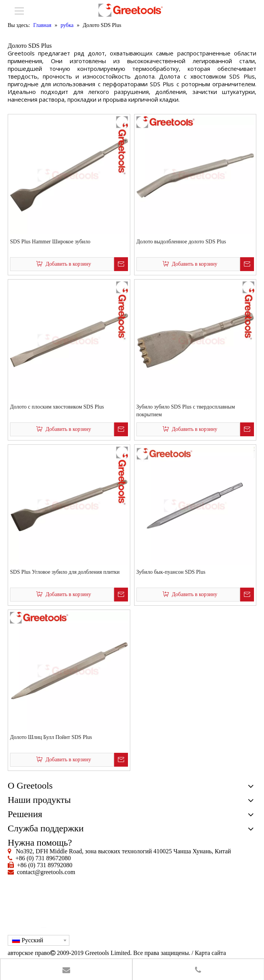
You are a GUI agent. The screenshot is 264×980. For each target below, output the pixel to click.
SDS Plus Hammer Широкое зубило (50, 242)
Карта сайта (210, 953)
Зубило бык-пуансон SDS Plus (171, 572)
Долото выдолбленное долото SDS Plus (181, 242)
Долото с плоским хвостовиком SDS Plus (57, 407)
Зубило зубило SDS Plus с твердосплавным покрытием (186, 411)
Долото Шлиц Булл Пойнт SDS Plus (51, 737)
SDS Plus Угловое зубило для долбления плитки (65, 572)
